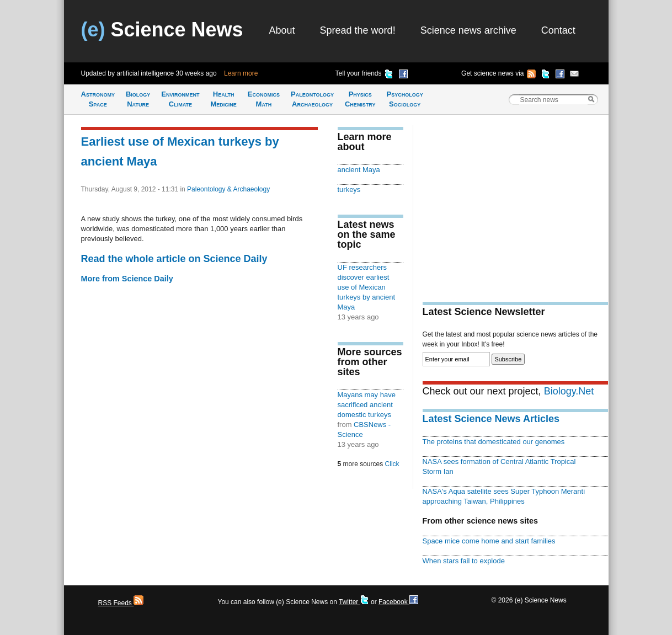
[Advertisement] (515, 202)
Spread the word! (358, 30)
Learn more (241, 73)
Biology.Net (569, 391)
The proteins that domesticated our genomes (494, 442)
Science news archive (468, 30)
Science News (162, 30)
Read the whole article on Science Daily (174, 259)
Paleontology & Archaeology (228, 189)
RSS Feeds (121, 603)
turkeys (349, 190)
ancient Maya (359, 170)
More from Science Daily (127, 279)
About (282, 30)
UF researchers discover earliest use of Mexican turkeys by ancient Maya (367, 287)
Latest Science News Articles (491, 419)
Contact (558, 30)
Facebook (398, 602)
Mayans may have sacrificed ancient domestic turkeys (367, 405)
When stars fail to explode (464, 561)
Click (392, 464)
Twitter (354, 602)
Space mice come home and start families (489, 541)
